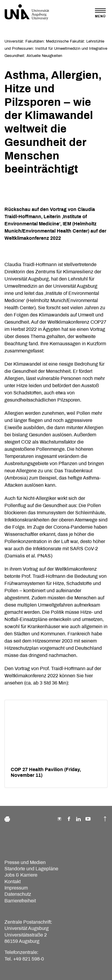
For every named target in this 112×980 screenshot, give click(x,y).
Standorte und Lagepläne (31, 869)
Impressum (16, 888)
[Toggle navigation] (100, 13)
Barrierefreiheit (20, 901)
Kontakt (13, 882)
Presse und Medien (25, 862)
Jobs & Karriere (21, 875)
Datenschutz (18, 894)
